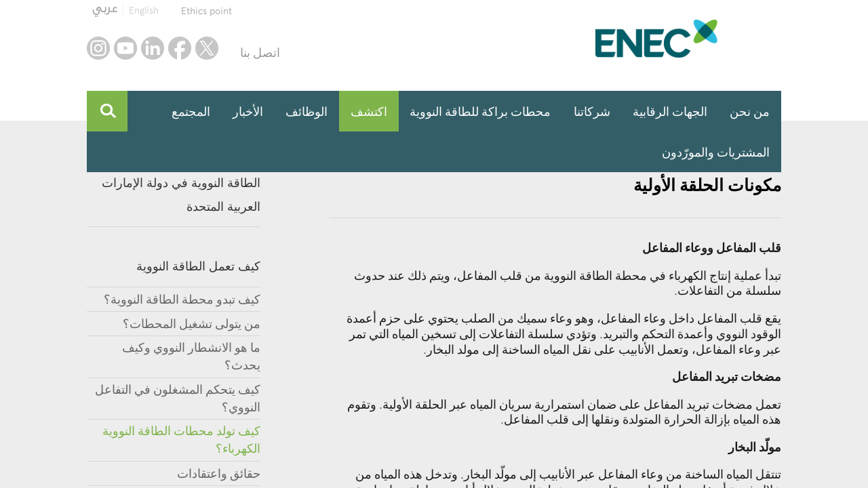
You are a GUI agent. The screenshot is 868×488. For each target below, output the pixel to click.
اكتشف (369, 111)
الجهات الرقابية (670, 111)
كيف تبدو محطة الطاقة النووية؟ (182, 299)
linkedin (153, 48)
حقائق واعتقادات (219, 473)
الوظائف (307, 111)
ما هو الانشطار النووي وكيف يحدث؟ (191, 356)
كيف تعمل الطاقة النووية (198, 266)
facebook (180, 48)
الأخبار (248, 111)
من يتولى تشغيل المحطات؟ (192, 324)
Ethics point (206, 11)
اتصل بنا (260, 53)
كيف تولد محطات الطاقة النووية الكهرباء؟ (181, 440)
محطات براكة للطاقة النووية (480, 111)
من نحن (750, 111)
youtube (125, 48)
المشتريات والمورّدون (716, 152)
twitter (207, 48)
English (144, 10)
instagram (98, 48)
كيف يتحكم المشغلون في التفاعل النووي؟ (178, 398)
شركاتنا (592, 111)
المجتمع (191, 111)
